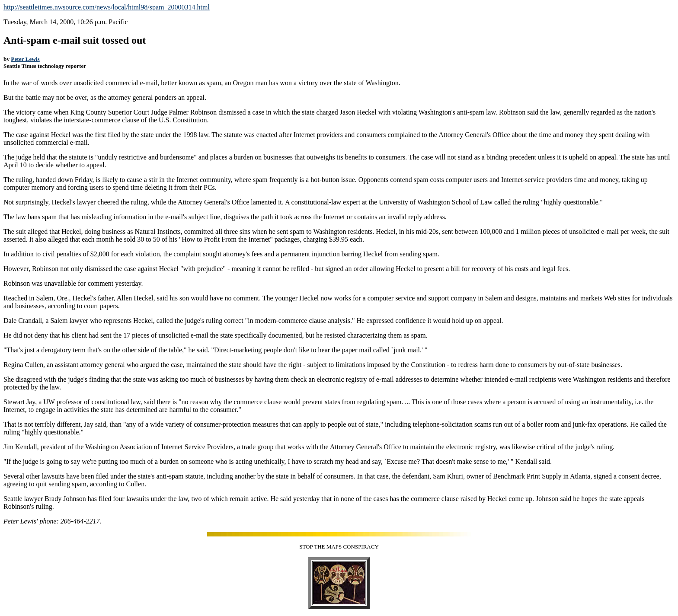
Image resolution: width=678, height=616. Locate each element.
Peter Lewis (25, 59)
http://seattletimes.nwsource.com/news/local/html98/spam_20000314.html (107, 7)
